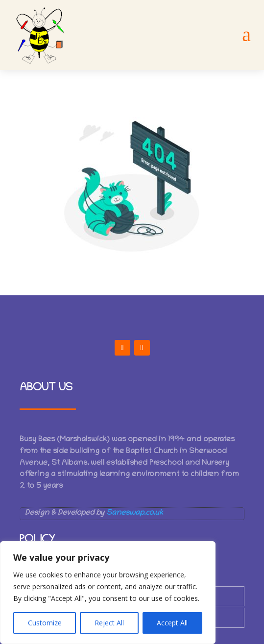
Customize (45, 623)
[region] (108, 593)
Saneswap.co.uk (135, 513)
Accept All (172, 623)
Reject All (109, 623)
